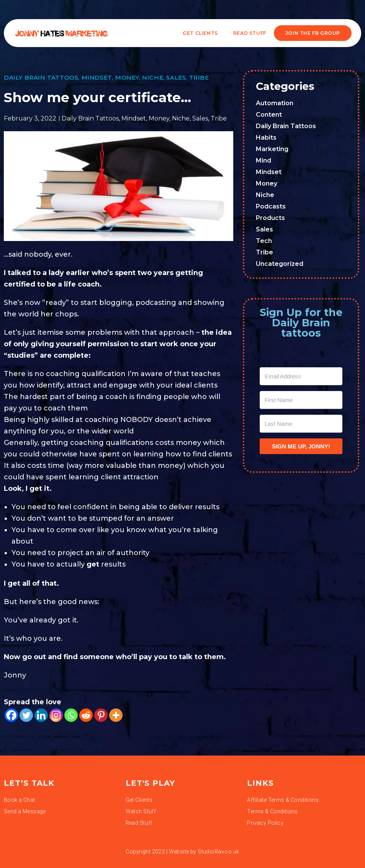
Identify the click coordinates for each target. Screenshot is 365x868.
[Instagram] (56, 715)
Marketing (272, 149)
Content (269, 115)
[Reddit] (86, 715)
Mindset (97, 77)
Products (270, 218)
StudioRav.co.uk (218, 852)
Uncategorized (280, 264)
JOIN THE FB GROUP (313, 33)
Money (127, 77)
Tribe (199, 77)
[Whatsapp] (71, 715)
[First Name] (301, 400)
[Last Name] (301, 424)
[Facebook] (11, 715)
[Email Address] (301, 376)
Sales (176, 77)
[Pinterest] (101, 715)
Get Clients (200, 33)
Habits (266, 138)
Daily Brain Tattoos (41, 77)
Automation (275, 103)
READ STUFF (250, 33)
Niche (153, 77)
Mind (264, 160)
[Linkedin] (41, 715)
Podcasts (271, 206)
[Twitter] (26, 715)
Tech (264, 241)
